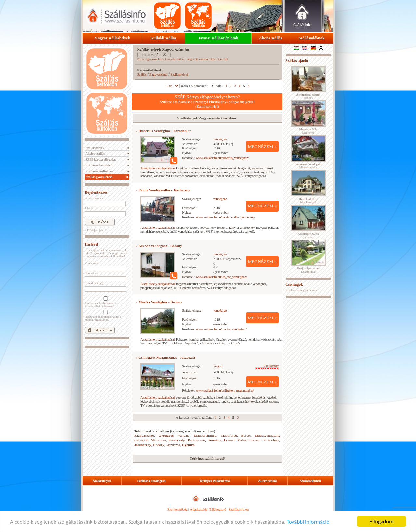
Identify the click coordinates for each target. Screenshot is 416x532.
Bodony (159, 445)
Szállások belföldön (99, 165)
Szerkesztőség (177, 509)
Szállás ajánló (297, 61)
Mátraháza (158, 440)
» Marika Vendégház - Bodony (159, 302)
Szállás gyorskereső (99, 177)
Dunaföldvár (308, 270)
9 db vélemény (267, 367)
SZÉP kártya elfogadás (100, 159)
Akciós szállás (271, 38)
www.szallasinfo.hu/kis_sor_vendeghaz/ (221, 277)
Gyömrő (188, 445)
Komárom (308, 235)
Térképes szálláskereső (214, 481)
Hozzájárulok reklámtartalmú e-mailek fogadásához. (105, 316)
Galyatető (141, 440)
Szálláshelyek (95, 148)
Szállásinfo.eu (239, 509)
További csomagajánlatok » (301, 290)
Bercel (246, 435)
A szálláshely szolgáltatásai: (158, 168)
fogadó (218, 366)
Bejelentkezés (96, 192)
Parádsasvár (197, 440)
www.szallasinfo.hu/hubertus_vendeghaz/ (222, 158)
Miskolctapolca (308, 166)
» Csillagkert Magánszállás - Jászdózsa (165, 357)
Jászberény (143, 445)
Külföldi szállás (163, 38)
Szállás (142, 75)
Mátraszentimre (205, 435)
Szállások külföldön (99, 171)
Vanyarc (184, 435)
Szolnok (308, 96)
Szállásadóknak (312, 38)
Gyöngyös (166, 435)
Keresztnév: (92, 273)
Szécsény (214, 440)
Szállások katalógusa (152, 481)
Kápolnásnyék (308, 201)
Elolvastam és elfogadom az (105, 302)
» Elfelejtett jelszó (95, 230)
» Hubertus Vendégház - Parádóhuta (164, 131)
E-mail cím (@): (94, 283)
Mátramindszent (249, 440)
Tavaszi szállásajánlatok (218, 38)
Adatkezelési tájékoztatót (100, 306)
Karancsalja (177, 440)
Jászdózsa (173, 445)
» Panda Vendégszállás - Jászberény (163, 190)
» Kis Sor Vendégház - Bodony (159, 246)
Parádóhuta (271, 440)
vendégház (220, 139)
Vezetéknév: (92, 263)
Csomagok (294, 284)
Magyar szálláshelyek (112, 38)
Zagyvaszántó (159, 75)
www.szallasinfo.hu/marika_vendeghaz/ (221, 329)
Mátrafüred (229, 435)
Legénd (229, 440)
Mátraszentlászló (267, 435)
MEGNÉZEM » (262, 146)
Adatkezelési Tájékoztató (208, 509)
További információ (308, 522)
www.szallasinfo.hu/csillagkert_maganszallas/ (225, 390)
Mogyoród (308, 131)
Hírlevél (91, 244)
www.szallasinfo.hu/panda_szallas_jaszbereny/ (226, 217)
